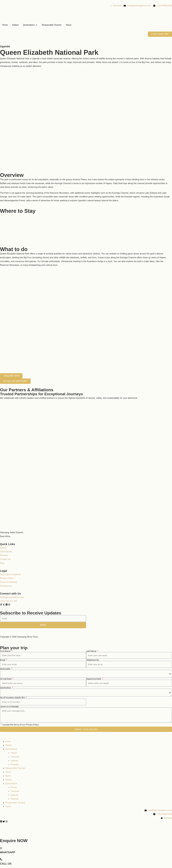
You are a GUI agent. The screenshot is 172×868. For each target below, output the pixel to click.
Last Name (91, 651)
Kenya (14, 753)
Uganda (5, 46)
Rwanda (15, 764)
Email (3, 660)
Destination (6, 688)
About (8, 772)
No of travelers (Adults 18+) (13, 697)
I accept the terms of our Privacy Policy (21, 725)
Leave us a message (9, 706)
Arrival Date (6, 679)
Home (8, 741)
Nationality (5, 669)
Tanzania (15, 757)
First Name (5, 651)
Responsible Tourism (15, 768)
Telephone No (93, 660)
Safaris (9, 745)
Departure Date (94, 679)
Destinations (11, 749)
